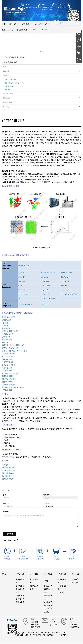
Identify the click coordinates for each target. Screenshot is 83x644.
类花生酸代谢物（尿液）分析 (13, 345)
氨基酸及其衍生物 (48, 273)
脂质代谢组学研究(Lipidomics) (14, 83)
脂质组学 (61, 592)
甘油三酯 (5, 326)
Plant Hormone (23, 294)
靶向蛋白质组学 (8, 479)
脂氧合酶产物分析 (9, 365)
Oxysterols (45, 290)
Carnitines (21, 281)
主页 (5, 57)
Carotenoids (45, 281)
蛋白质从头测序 (34, 587)
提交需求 (10, 534)
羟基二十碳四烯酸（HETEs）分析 (15, 351)
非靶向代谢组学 (62, 587)
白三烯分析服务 (8, 390)
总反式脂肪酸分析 (9, 354)
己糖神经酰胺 (7, 320)
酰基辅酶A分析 (7, 334)
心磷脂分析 (6, 337)
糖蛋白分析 (20, 602)
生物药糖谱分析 (48, 597)
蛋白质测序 (20, 586)
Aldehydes (21, 277)
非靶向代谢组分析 (10, 80)
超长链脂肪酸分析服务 (10, 373)
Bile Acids (64, 277)
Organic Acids (66, 290)
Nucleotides (22, 290)
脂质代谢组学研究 (9, 470)
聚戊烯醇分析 (7, 371)
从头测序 (34, 574)
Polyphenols (45, 304)
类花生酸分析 (7, 368)
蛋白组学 (20, 574)
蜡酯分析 (5, 342)
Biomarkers (65, 286)
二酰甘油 (5, 323)
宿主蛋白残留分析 (48, 610)
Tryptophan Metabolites (69, 294)
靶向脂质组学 (7, 476)
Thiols (20, 298)
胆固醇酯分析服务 (9, 379)
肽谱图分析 (48, 586)
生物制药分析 (7, 102)
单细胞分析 (7, 98)
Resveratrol (45, 294)
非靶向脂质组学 (8, 473)
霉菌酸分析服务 (8, 376)
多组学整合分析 (8, 94)
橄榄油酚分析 (7, 340)
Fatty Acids (65, 281)
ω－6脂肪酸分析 (8, 356)
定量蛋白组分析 (20, 591)
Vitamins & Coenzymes (49, 298)
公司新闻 (75, 583)
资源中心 (75, 579)
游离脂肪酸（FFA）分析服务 (13, 387)
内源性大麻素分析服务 (10, 331)
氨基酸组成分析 (48, 591)
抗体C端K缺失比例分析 (48, 604)
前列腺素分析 (7, 359)
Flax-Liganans (46, 286)
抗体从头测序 (34, 581)
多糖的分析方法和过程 (10, 348)
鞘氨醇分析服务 (8, 382)
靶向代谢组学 (9, 86)
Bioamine (44, 277)
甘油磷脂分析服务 (9, 385)
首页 (4, 574)
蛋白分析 (6, 71)
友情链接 (63, 635)
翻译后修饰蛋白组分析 (20, 597)
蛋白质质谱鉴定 (20, 581)
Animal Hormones (67, 273)
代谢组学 (6, 76)
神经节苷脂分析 (8, 362)
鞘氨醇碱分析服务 (9, 317)
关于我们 (6, 107)
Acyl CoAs (22, 273)
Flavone (21, 286)
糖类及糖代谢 (24, 266)
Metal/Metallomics (25, 304)
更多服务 (7, 90)
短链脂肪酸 (6, 328)
